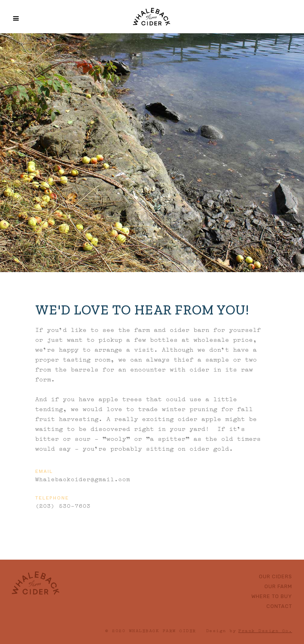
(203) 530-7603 (63, 505)
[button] (11, 19)
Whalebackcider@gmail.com (83, 478)
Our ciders (275, 576)
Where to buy (272, 596)
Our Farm (278, 586)
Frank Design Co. (265, 630)
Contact (279, 606)
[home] (152, 16)
